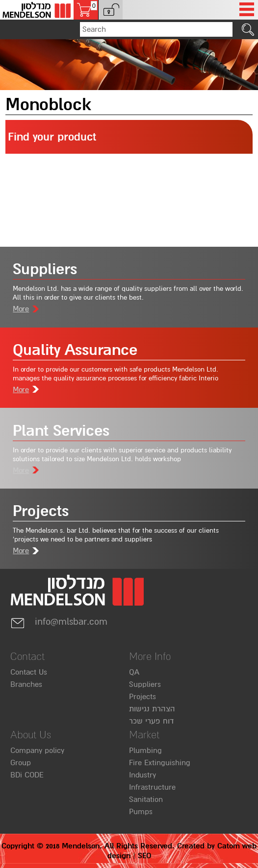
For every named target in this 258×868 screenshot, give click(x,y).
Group (21, 763)
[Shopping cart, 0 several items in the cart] (86, 10)
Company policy (37, 751)
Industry (142, 775)
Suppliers (145, 684)
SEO (144, 856)
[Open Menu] (247, 10)
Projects (142, 697)
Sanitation (146, 799)
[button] (110, 10)
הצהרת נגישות (152, 709)
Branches (26, 684)
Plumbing (145, 751)
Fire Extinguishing (160, 763)
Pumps (141, 812)
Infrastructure (152, 787)
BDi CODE (27, 775)
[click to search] (248, 29)
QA (134, 672)
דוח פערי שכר (151, 721)
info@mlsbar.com (59, 622)
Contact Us (29, 672)
